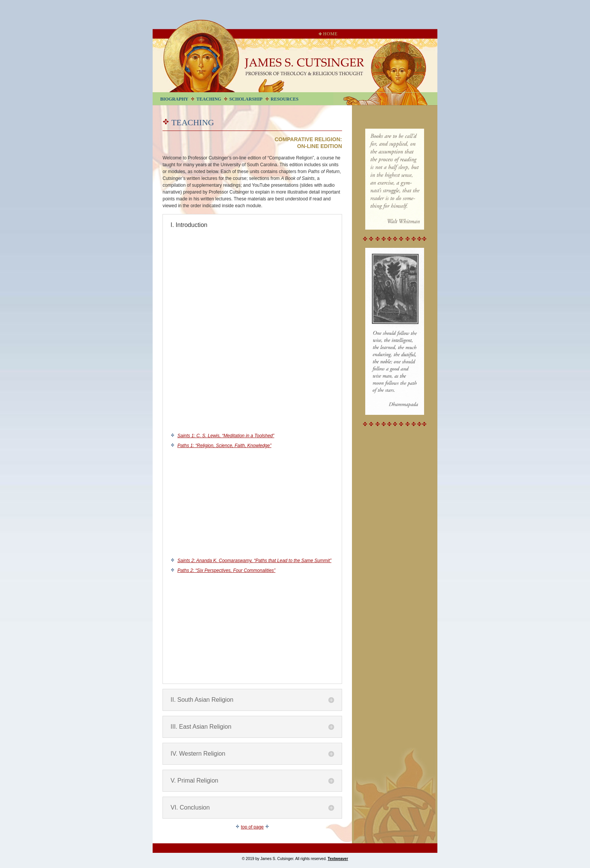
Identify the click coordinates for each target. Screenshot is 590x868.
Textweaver (338, 859)
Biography (174, 99)
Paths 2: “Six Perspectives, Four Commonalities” (226, 570)
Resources (285, 99)
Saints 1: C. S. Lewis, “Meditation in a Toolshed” (226, 436)
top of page (252, 827)
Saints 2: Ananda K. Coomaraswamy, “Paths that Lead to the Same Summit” (254, 561)
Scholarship (246, 99)
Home (328, 34)
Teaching (209, 99)
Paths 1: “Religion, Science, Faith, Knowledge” (224, 446)
